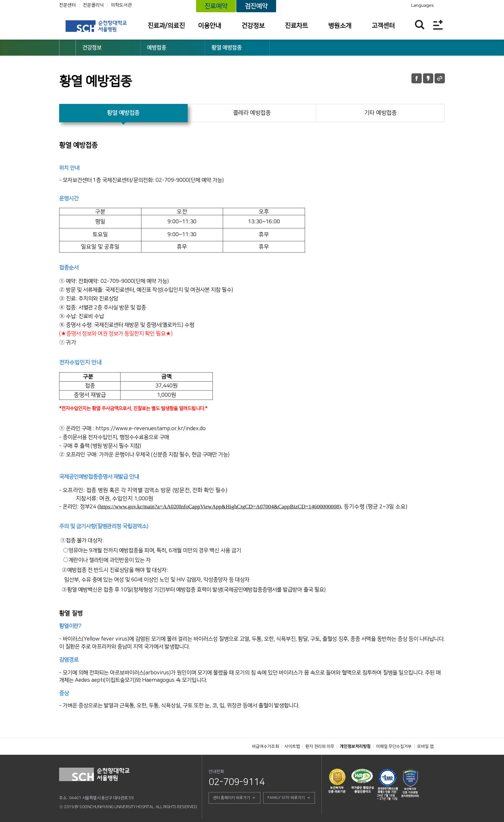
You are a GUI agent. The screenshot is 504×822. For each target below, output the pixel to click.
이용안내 (210, 26)
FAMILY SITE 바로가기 (286, 798)
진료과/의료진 (166, 26)
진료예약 (216, 6)
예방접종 (157, 48)
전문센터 (67, 5)
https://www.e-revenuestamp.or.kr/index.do (151, 429)
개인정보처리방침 (355, 746)
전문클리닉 (93, 5)
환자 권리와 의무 (320, 746)
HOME (67, 48)
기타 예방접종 (380, 113)
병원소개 (340, 26)
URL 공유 (440, 78)
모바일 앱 (425, 746)
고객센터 (383, 26)
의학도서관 (121, 5)
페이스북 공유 (417, 78)
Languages (423, 5)
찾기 (420, 25)
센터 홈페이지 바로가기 (231, 798)
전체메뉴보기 (438, 25)
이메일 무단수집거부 (394, 746)
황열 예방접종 (227, 48)
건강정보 (253, 26)
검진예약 (256, 6)
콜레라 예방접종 (252, 113)
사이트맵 (292, 746)
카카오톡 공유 (428, 78)
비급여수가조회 (265, 746)
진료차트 (296, 26)
